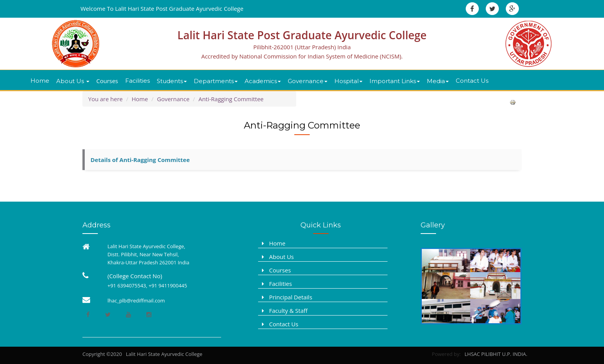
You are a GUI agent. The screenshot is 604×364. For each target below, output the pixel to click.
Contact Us (472, 81)
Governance (173, 99)
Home (40, 81)
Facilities (138, 81)
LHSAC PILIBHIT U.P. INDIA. (495, 354)
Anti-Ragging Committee (231, 99)
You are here (105, 99)
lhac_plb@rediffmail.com (136, 301)
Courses (107, 81)
